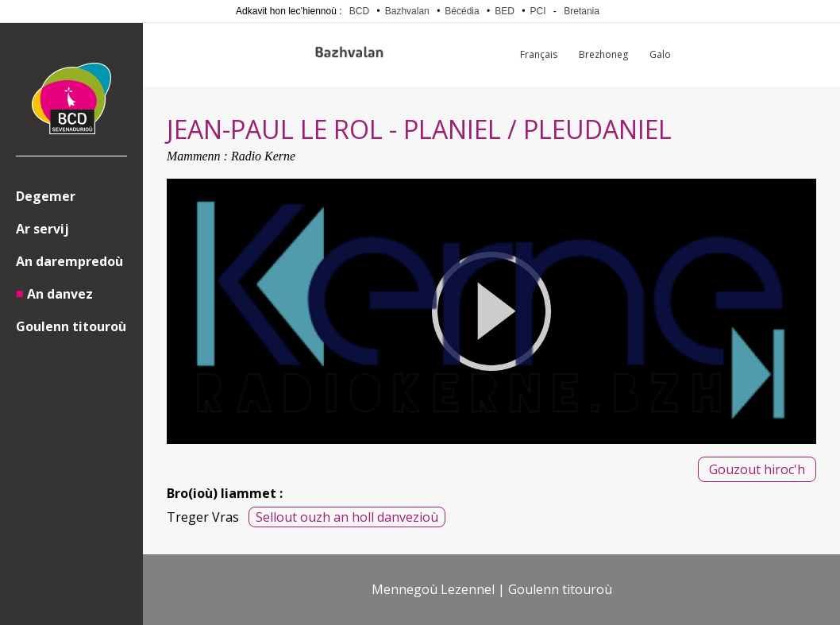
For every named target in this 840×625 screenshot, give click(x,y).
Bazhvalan (407, 11)
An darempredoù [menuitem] (69, 261)
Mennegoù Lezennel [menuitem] (433, 589)
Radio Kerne (263, 156)
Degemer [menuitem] (46, 196)
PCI (538, 11)
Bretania (582, 11)
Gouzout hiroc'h (757, 469)
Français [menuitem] (539, 54)
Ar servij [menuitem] (42, 229)
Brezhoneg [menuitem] (603, 54)
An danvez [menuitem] (60, 294)
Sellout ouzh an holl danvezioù (347, 517)
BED (505, 11)
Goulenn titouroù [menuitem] (71, 326)
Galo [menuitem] (660, 54)
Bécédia (462, 11)
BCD (359, 11)
